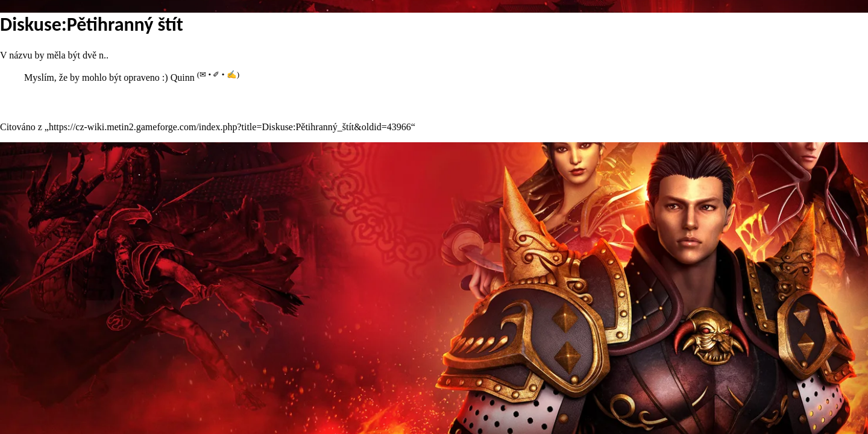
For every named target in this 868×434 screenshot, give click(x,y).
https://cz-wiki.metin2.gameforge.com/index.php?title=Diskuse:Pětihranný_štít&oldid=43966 (230, 127)
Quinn (183, 77)
